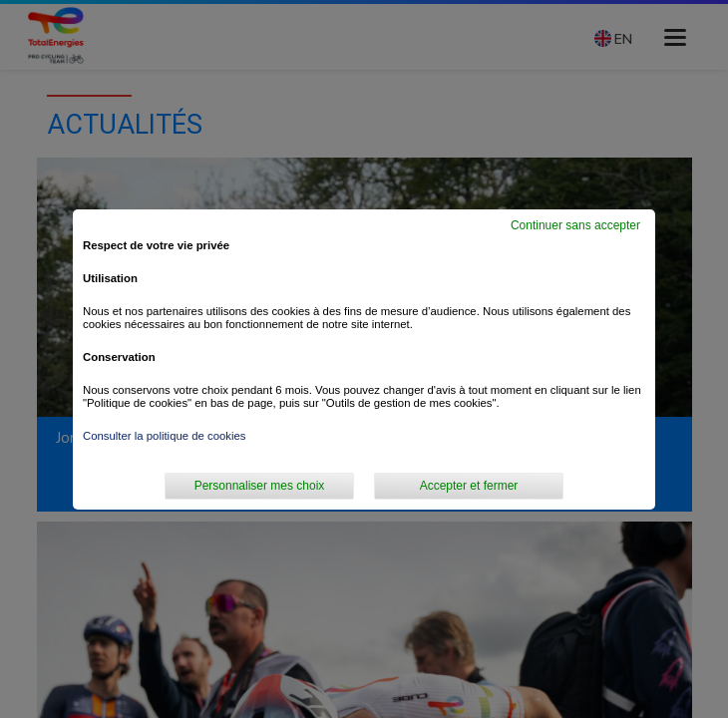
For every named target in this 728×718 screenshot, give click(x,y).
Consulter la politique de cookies (165, 436)
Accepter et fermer (469, 486)
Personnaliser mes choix (260, 486)
